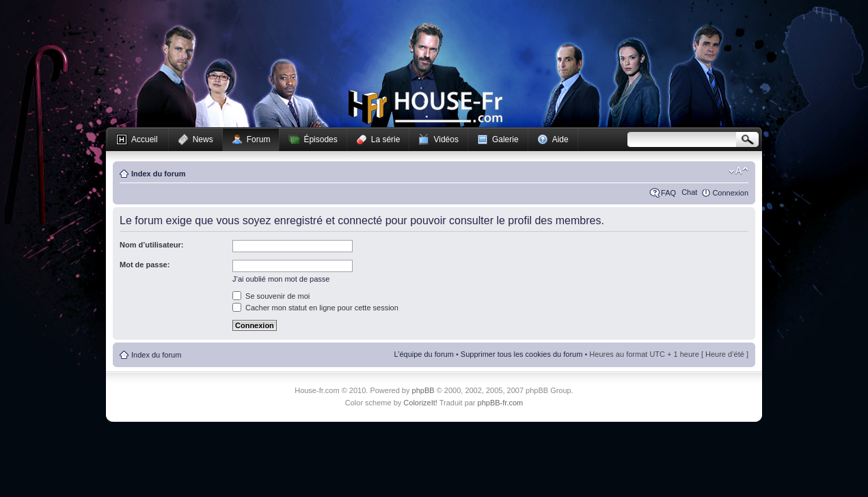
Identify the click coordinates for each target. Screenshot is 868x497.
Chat (689, 192)
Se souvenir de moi (271, 296)
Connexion (730, 193)
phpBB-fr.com (501, 403)
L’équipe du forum (423, 354)
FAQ (668, 193)
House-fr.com (425, 107)
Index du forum (158, 174)
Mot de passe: (145, 265)
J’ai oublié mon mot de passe (281, 279)
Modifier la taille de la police (738, 171)
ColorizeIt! (420, 403)
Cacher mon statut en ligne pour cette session (315, 308)
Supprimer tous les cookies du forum (522, 354)
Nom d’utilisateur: (152, 245)
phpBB (423, 390)
